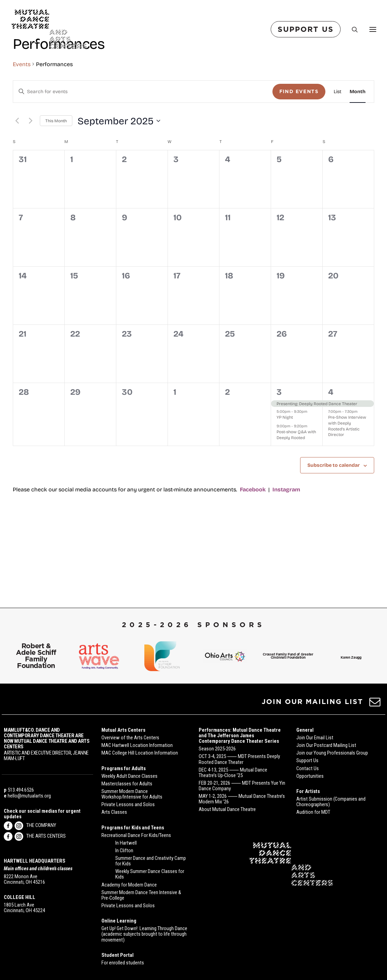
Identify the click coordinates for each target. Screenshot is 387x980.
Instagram (286, 547)
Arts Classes (114, 812)
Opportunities (310, 776)
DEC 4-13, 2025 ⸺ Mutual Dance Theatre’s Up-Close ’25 (233, 773)
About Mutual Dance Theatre (227, 809)
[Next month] (30, 179)
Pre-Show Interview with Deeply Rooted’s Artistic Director (347, 484)
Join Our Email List (315, 738)
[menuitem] (307, 29)
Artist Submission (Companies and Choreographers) (331, 802)
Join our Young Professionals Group (332, 753)
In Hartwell (126, 843)
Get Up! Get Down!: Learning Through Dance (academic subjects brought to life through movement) (144, 934)
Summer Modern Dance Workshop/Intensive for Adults (132, 794)
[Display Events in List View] (337, 150)
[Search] (352, 29)
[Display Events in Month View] (358, 150)
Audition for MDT (313, 812)
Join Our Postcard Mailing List (326, 745)
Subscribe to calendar (334, 523)
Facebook (253, 547)
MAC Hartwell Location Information (137, 745)
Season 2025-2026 (217, 749)
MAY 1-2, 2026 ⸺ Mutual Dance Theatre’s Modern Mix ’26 (242, 799)
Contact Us (308, 768)
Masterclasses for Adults (127, 784)
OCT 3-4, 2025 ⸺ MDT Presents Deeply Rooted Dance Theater (239, 759)
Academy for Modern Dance (129, 885)
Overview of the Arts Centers (130, 738)
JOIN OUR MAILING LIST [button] (312, 702)
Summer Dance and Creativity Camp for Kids (151, 861)
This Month (56, 179)
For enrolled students (123, 963)
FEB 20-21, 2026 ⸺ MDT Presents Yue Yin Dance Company (242, 786)
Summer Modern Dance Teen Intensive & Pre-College (141, 895)
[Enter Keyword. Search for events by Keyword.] (143, 150)
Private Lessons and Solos (128, 804)
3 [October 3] (279, 450)
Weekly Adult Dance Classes (129, 776)
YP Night (285, 475)
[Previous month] (17, 179)
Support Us (307, 760)
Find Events (299, 150)
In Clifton (124, 850)
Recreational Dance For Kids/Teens (136, 835)
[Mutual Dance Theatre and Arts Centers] (49, 29)
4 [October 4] (331, 450)
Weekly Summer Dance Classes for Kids (150, 874)
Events (22, 122)
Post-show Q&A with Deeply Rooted (296, 493)
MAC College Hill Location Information (140, 753)
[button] (375, 704)
